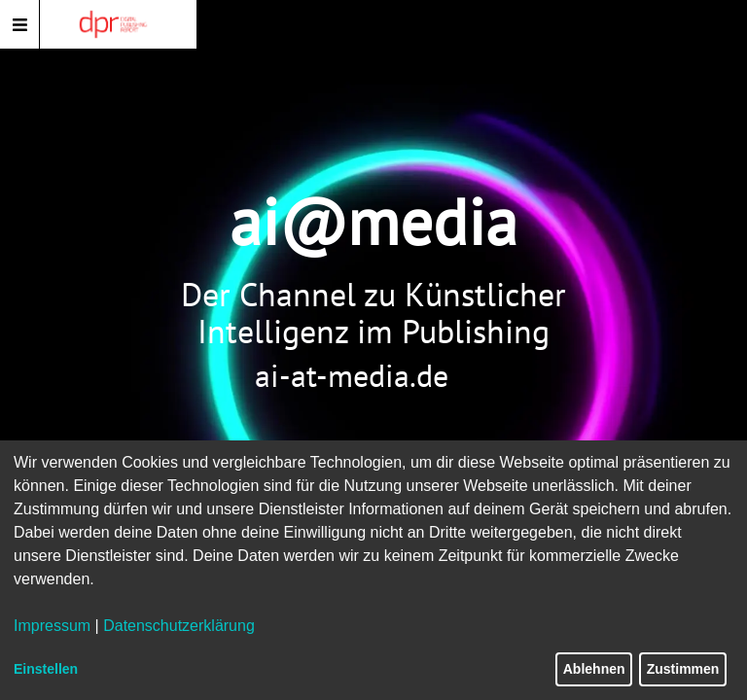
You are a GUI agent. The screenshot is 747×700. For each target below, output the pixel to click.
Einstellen (46, 669)
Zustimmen (683, 669)
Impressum (52, 626)
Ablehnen (594, 669)
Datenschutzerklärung (179, 626)
